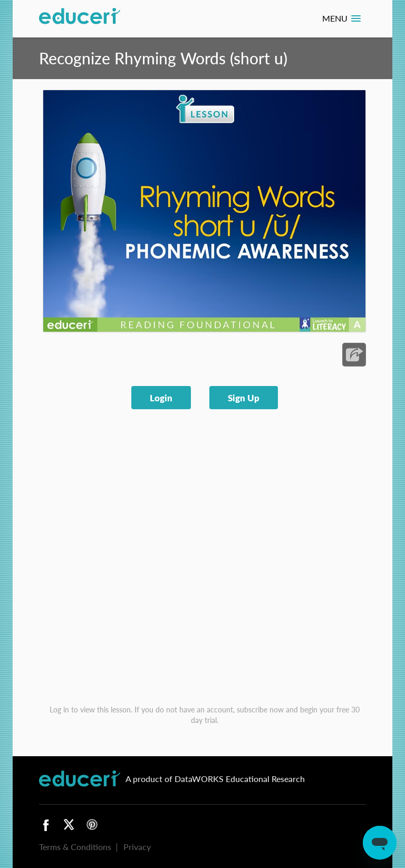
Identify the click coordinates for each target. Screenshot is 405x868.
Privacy (137, 847)
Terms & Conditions (75, 847)
